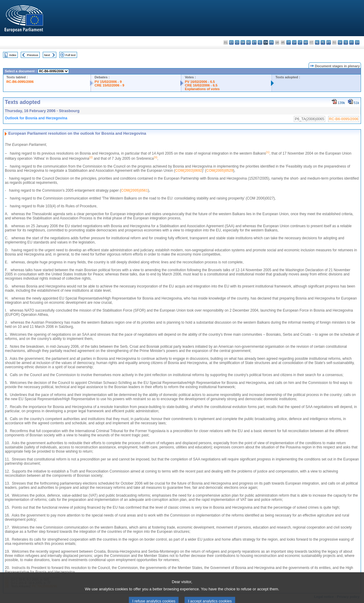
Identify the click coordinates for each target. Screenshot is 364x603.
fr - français (271, 42)
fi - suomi (352, 42)
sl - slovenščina (346, 42)
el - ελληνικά (260, 42)
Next (47, 55)
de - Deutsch (249, 42)
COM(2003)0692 (189, 171)
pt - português (329, 42)
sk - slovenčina (340, 42)
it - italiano (289, 42)
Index (13, 55)
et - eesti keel (254, 42)
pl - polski (323, 42)
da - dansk (243, 42)
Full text (70, 55)
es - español (231, 42)
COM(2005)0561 (134, 190)
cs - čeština (237, 42)
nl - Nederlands (317, 42)
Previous (33, 55)
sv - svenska (357, 42)
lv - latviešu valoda (294, 42)
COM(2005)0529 (220, 171)
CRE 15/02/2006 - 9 (109, 85)
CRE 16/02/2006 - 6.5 (201, 85)
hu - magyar (306, 42)
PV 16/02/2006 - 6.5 (200, 82)
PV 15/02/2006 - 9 (108, 82)
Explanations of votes (202, 89)
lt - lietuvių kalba (300, 42)
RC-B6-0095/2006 (20, 82)
